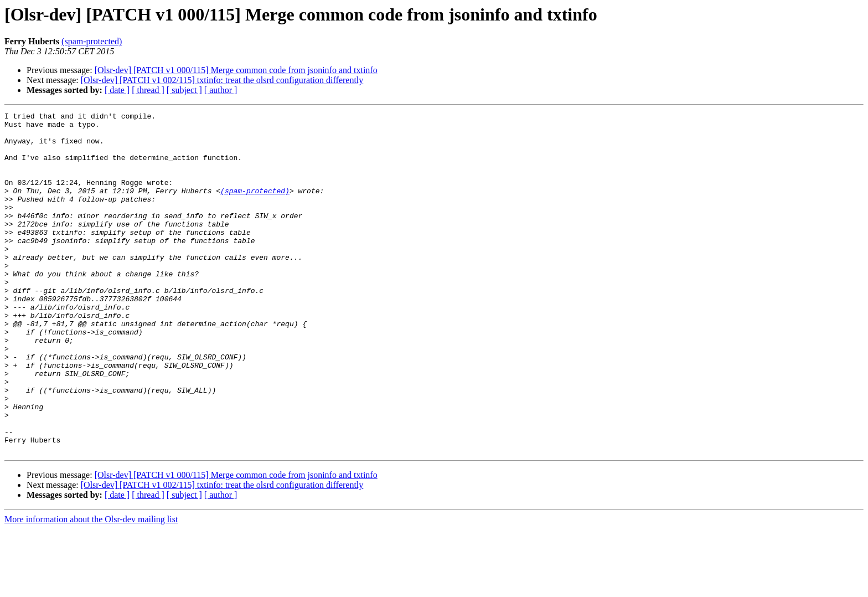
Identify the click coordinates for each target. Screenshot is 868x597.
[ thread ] (148, 90)
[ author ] (221, 90)
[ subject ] (184, 90)
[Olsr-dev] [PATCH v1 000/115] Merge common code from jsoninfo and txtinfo (236, 70)
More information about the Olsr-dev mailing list (91, 587)
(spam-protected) (92, 41)
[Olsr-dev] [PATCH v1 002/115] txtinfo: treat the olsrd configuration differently (222, 80)
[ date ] (117, 90)
